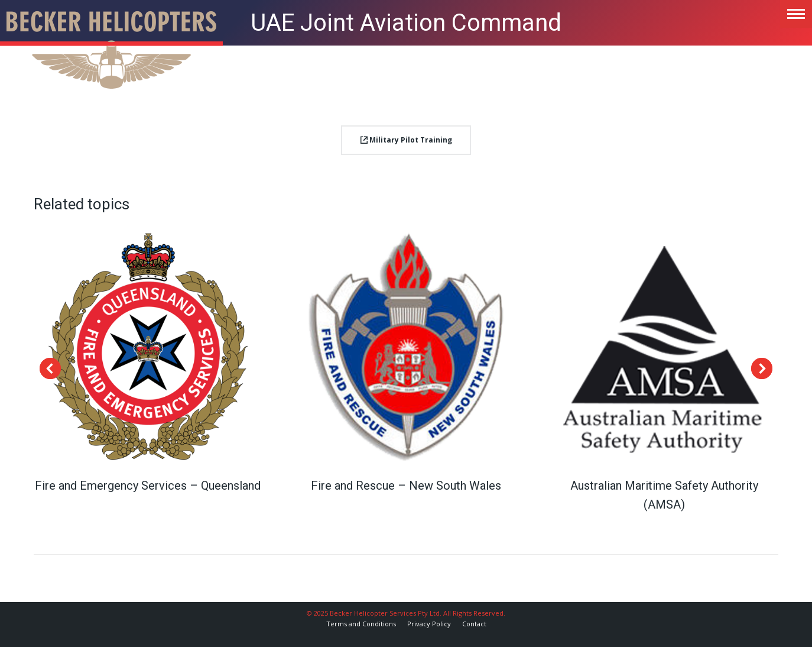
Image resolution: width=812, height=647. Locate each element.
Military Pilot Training (406, 140)
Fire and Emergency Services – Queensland (148, 486)
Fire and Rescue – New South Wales (406, 486)
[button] (50, 368)
